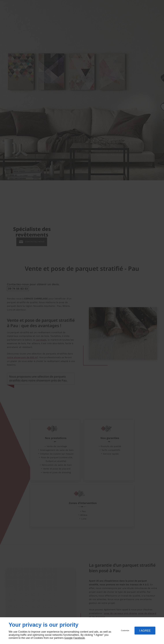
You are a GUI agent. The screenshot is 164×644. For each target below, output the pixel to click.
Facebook (79, 638)
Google (68, 638)
